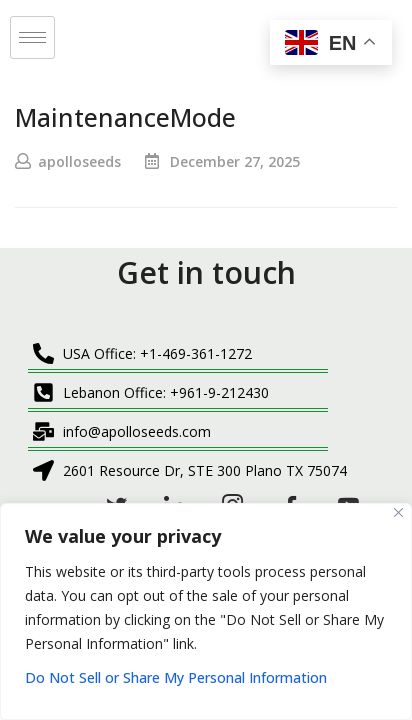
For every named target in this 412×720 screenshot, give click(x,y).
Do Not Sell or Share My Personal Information (176, 677)
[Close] (398, 512)
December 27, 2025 (235, 161)
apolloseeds (79, 161)
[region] (206, 611)
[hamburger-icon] (32, 37)
